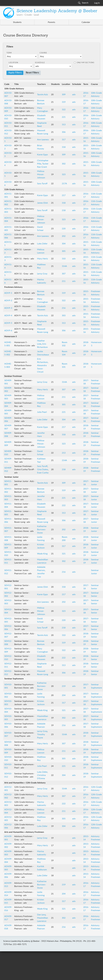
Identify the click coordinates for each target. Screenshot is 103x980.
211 (64, 281)
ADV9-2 (8, 301)
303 (64, 316)
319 (64, 102)
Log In (97, 3)
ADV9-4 (8, 316)
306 (64, 132)
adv (74, 95)
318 (64, 147)
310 (64, 259)
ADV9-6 (8, 331)
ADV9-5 (8, 323)
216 (64, 308)
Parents (51, 22)
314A (64, 266)
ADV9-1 (8, 293)
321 (64, 554)
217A (64, 184)
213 (64, 453)
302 (64, 164)
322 (64, 110)
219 (64, 686)
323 (64, 174)
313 (64, 125)
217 (64, 195)
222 (64, 505)
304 (64, 244)
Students (17, 22)
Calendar (86, 22)
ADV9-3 (8, 308)
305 (64, 251)
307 (64, 274)
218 (64, 210)
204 (64, 695)
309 (64, 95)
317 (64, 140)
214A (64, 460)
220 (64, 229)
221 (64, 117)
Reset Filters (32, 73)
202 (64, 236)
